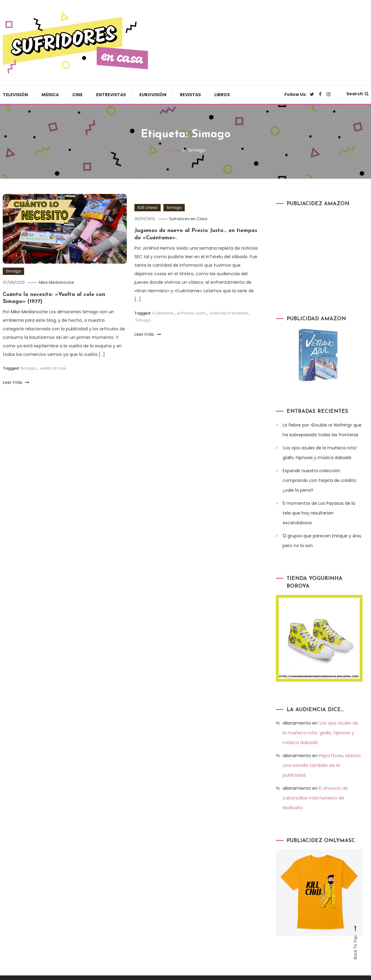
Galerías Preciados (229, 313)
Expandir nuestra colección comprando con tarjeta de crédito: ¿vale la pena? (320, 480)
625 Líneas (148, 207)
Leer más (16, 382)
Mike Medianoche (56, 282)
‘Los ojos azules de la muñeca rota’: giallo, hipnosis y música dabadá (320, 452)
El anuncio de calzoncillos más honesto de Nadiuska (315, 788)
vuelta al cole (53, 368)
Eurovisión (153, 95)
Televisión (15, 95)
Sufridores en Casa (188, 218)
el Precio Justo (192, 313)
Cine (77, 95)
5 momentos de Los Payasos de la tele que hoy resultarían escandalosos (319, 513)
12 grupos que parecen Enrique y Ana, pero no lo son (322, 540)
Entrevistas (111, 95)
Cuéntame (163, 313)
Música (50, 95)
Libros (222, 95)
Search (357, 94)
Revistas (190, 95)
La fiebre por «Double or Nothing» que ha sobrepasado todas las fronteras (322, 430)
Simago (13, 271)
